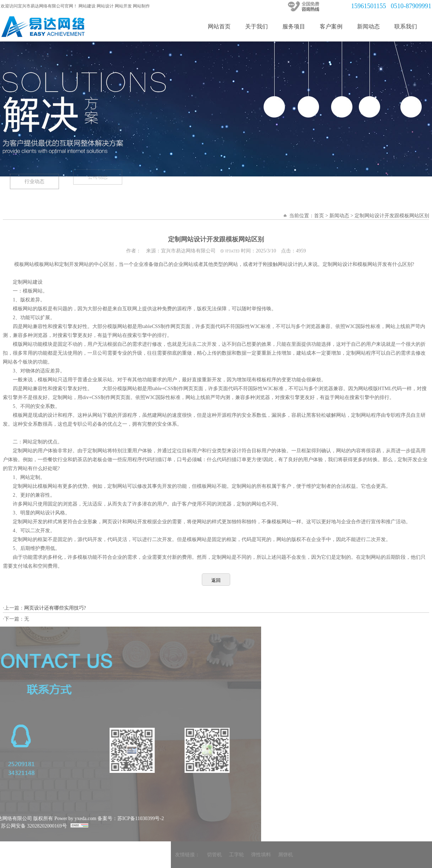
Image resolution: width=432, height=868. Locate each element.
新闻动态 (371, 26)
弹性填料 (346, 855)
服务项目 (296, 26)
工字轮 (321, 855)
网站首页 (222, 26)
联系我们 (408, 26)
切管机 (299, 855)
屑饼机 (370, 855)
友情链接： (272, 855)
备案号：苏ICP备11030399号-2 (46, 818)
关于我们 (259, 26)
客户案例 (334, 26)
